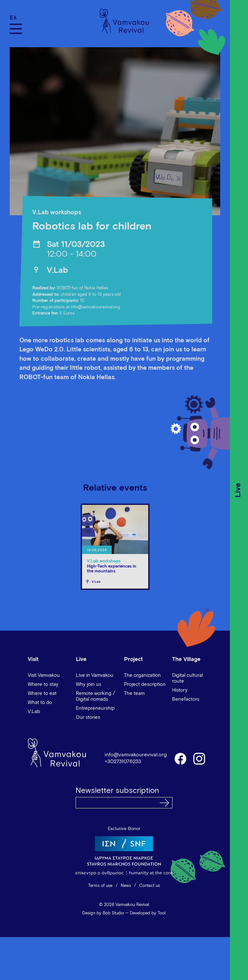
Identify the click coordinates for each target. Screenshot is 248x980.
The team (134, 693)
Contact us (150, 886)
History (180, 690)
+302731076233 (123, 762)
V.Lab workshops (57, 213)
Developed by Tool (148, 913)
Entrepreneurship (95, 708)
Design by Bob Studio (103, 913)
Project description (145, 684)
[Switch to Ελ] (16, 18)
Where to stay (43, 684)
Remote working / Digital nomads (95, 696)
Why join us (88, 684)
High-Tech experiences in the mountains (112, 569)
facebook (180, 758)
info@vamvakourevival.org (136, 755)
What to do (40, 703)
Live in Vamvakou (95, 675)
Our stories (88, 717)
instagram (200, 758)
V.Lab (57, 270)
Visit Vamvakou (44, 675)
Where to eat (42, 693)
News (126, 886)
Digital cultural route (187, 678)
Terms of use (100, 886)
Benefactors (186, 699)
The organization (142, 675)
